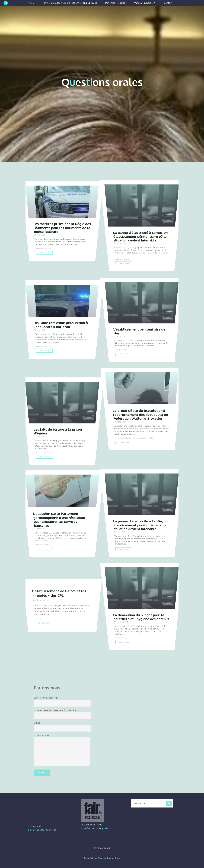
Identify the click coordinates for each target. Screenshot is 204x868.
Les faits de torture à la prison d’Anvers (59, 426)
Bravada (102, 859)
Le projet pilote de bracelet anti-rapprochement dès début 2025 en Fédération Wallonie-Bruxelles (141, 423)
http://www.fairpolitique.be (95, 829)
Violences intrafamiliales (145, 446)
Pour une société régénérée (41, 830)
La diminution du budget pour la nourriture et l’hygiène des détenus (140, 614)
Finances (52, 553)
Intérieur (41, 257)
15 (112, 671)
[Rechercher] (169, 804)
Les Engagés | (34, 826)
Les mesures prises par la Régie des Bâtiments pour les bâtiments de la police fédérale (62, 236)
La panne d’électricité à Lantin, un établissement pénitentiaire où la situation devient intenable (141, 231)
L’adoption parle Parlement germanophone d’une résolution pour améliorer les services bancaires (60, 528)
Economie (42, 553)
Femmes (121, 446)
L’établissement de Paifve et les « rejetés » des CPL (60, 593)
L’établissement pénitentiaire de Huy (140, 326)
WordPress (114, 859)
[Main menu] (196, 3)
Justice (120, 255)
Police (50, 257)
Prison (127, 255)
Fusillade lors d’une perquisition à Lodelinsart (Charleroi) (62, 333)
